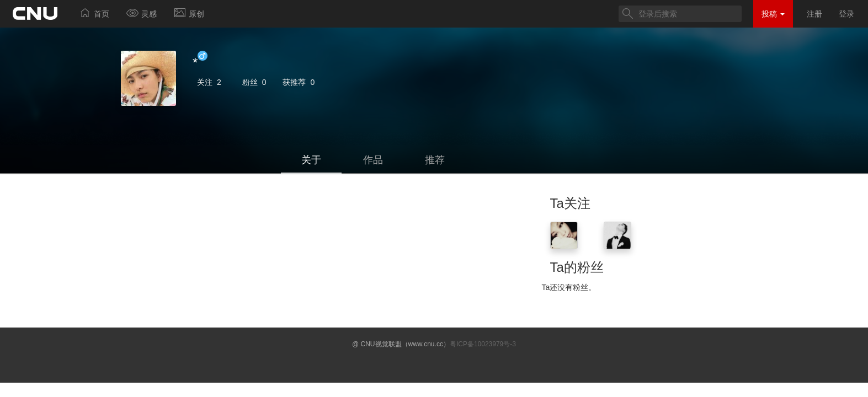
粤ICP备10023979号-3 (483, 344)
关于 (311, 160)
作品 (373, 160)
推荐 (435, 160)
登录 (846, 14)
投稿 (773, 14)
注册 (814, 14)
